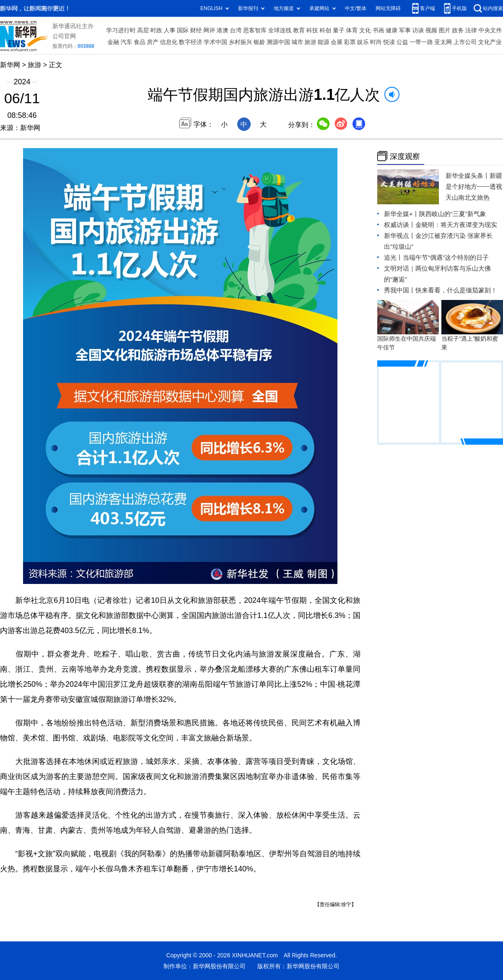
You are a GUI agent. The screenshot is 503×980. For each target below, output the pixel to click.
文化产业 (490, 42)
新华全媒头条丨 (468, 176)
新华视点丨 (400, 236)
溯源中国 (278, 42)
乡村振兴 (240, 42)
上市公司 (465, 42)
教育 (299, 30)
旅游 (311, 42)
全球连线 (280, 30)
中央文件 (490, 30)
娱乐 (363, 42)
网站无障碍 (388, 8)
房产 (153, 42)
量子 (339, 30)
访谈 (418, 30)
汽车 (127, 42)
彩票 (350, 42)
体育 (352, 30)
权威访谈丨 (400, 225)
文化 (365, 30)
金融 (113, 42)
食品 (140, 42)
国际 (183, 30)
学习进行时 (121, 30)
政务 (458, 30)
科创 (325, 30)
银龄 (259, 42)
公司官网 (64, 36)
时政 (156, 30)
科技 (312, 30)
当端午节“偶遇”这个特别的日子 (446, 257)
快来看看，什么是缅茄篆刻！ (456, 290)
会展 (337, 42)
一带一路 (421, 42)
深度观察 (405, 156)
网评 (209, 30)
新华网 (10, 65)
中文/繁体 (356, 8)
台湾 (236, 30)
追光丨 (393, 257)
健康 (392, 30)
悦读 (389, 42)
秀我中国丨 (400, 290)
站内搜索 (493, 8)
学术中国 (215, 42)
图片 (445, 30)
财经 (196, 30)
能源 (324, 42)
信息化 (169, 42)
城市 (297, 42)
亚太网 (443, 42)
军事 (405, 30)
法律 (471, 30)
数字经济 (191, 42)
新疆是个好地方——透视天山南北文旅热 (474, 186)
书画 (379, 30)
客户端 (428, 8)
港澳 (223, 30)
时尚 (376, 42)
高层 (143, 30)
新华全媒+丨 (402, 214)
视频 (431, 30)
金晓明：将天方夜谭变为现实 (456, 225)
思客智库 (255, 30)
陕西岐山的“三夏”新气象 (453, 214)
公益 (402, 42)
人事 (169, 30)
